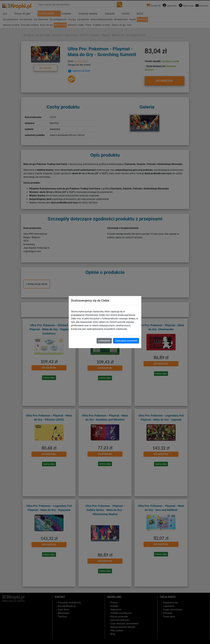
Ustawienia (104, 341)
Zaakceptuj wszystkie (126, 341)
